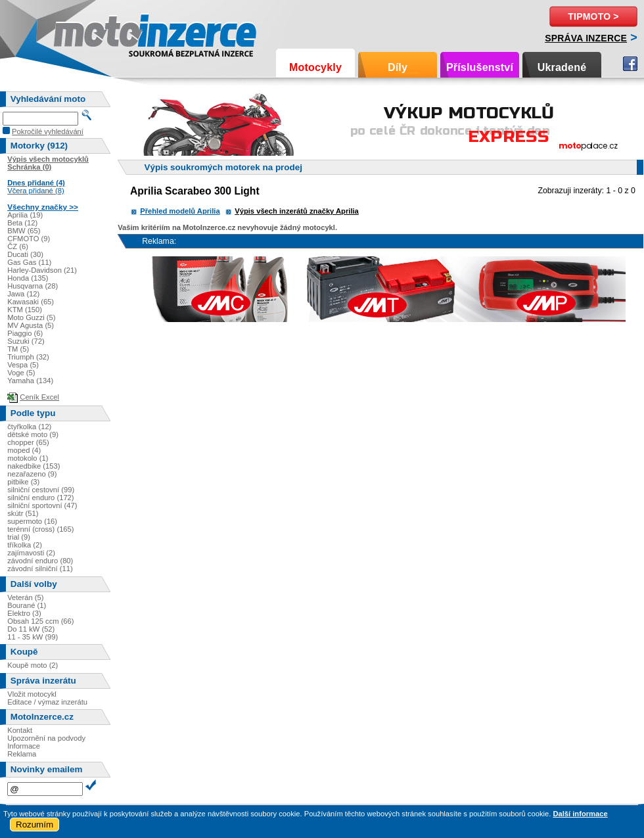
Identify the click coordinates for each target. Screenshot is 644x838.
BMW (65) (24, 231)
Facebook (630, 64)
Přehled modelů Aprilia (180, 211)
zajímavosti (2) (31, 553)
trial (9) (19, 537)
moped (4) (24, 450)
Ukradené (562, 67)
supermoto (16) (32, 521)
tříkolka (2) (25, 545)
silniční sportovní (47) (42, 505)
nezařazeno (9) (32, 474)
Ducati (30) (25, 254)
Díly (398, 67)
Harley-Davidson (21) (42, 270)
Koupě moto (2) (33, 665)
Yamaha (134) (30, 381)
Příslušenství (480, 67)
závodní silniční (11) (40, 569)
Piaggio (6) (25, 333)
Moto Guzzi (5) (31, 317)
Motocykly (315, 67)
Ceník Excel (39, 397)
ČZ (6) (18, 246)
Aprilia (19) (25, 215)
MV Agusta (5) (31, 325)
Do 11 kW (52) (31, 629)
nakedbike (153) (34, 466)
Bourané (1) (27, 605)
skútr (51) (23, 513)
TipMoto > (593, 16)
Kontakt (20, 730)
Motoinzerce (81, 33)
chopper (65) (28, 442)
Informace (24, 746)
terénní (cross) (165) (40, 529)
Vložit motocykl (32, 694)
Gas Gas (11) (29, 262)
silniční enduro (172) (40, 498)
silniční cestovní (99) (41, 490)
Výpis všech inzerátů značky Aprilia (297, 211)
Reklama (22, 754)
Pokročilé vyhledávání (48, 131)
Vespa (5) (23, 365)
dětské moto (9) (33, 434)
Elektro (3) (24, 613)
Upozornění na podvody (46, 738)
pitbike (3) (23, 482)
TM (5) (18, 349)
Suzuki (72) (26, 341)
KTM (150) (25, 310)
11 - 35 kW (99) (33, 637)
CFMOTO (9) (29, 239)
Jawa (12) (23, 294)
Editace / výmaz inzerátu (47, 702)
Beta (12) (22, 223)
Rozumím (34, 825)
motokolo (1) (28, 458)
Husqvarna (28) (33, 286)
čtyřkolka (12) (29, 427)
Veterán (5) (25, 597)
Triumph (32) (28, 357)
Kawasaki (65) (31, 302)
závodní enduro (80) (40, 561)
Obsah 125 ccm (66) (40, 621)
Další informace (580, 814)
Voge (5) (21, 373)
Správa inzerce (586, 38)
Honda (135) (28, 278)
